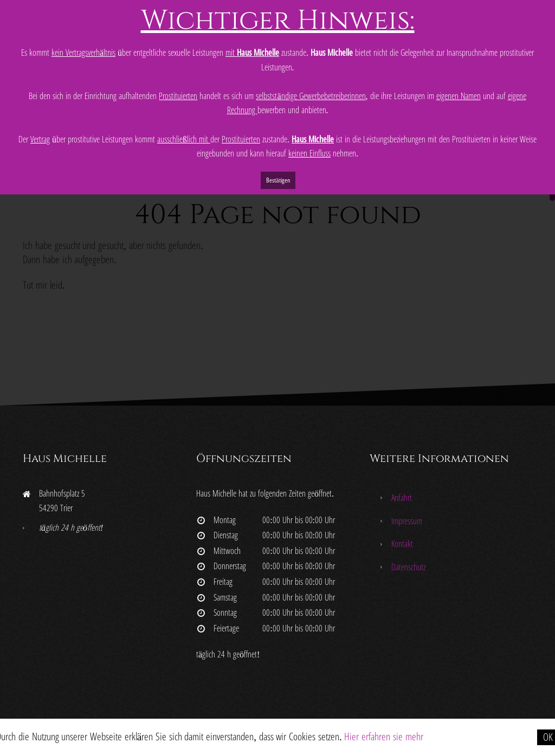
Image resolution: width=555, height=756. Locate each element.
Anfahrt (402, 498)
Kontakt (402, 544)
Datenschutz (408, 567)
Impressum (407, 521)
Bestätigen (278, 180)
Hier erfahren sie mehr (383, 737)
